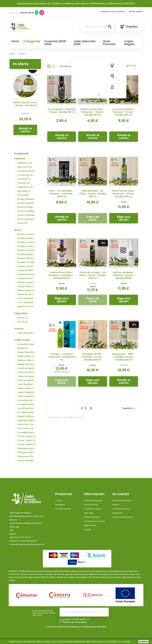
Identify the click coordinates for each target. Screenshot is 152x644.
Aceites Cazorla (27, 234)
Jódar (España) (27, 392)
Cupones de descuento (123, 517)
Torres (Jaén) (26, 436)
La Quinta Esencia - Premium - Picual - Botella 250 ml (124, 112)
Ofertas (59, 500)
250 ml (23, 322)
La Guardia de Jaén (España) (27, 400)
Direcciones (118, 513)
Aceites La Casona (27, 242)
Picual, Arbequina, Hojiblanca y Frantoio (27, 199)
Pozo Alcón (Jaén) (27, 424)
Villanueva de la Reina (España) (27, 448)
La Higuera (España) (27, 404)
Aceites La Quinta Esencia (27, 250)
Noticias (87, 530)
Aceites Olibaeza (27, 258)
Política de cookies (92, 517)
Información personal (122, 500)
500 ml (23, 318)
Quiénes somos (91, 505)
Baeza (22, 348)
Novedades (60, 505)
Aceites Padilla (27, 270)
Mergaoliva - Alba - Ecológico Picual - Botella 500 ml (124, 357)
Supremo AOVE (27, 307)
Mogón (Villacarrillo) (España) (27, 416)
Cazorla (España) (27, 380)
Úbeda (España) (27, 460)
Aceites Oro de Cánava (27, 266)
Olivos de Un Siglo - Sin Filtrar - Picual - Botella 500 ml (93, 275)
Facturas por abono (121, 509)
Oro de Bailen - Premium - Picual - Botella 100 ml (62, 111)
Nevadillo (24, 191)
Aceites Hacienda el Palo (27, 238)
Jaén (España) (27, 384)
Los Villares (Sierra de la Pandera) (27, 412)
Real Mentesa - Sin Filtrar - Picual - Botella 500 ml (93, 194)
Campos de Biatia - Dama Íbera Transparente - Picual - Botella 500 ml (25, 108)
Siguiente (129, 408)
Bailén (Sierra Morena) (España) (27, 356)
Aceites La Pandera (27, 246)
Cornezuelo (25, 175)
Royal (22, 223)
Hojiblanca (25, 187)
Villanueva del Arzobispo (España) (27, 452)
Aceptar (143, 642)
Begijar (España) (27, 364)
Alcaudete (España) (27, 344)
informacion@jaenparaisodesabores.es (27, 544)
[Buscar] (98, 27)
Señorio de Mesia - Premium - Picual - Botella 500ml (124, 275)
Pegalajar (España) (27, 420)
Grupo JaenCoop (27, 286)
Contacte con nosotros (112, 11)
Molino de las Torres (27, 295)
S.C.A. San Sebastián (27, 303)
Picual (23, 195)
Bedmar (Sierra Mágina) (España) (27, 360)
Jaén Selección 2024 (27, 333)
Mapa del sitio (90, 525)
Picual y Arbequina (27, 211)
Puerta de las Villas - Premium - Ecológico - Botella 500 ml (62, 275)
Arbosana (25, 167)
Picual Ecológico (27, 207)
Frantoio (24, 183)
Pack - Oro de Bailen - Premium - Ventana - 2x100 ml (62, 194)
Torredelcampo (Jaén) (27, 432)
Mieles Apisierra (27, 291)
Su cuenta (121, 494)
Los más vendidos (63, 509)
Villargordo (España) (27, 456)
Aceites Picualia (27, 274)
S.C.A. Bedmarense (27, 299)
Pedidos (116, 505)
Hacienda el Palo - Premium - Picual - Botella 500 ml (93, 357)
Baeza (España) (27, 352)
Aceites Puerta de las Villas (27, 278)
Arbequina (25, 163)
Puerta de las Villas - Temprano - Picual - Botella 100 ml (93, 112)
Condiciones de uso (93, 509)
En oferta (21, 64)
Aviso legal (89, 513)
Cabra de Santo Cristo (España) (27, 368)
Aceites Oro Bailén (27, 262)
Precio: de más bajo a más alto (122, 67)
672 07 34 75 (25, 537)
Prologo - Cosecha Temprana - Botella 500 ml (62, 357)
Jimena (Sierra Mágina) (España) (27, 388)
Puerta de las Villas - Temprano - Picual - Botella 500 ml (124, 194)
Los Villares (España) (27, 408)
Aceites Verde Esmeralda (27, 282)
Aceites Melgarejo (27, 254)
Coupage (24, 179)
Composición (26, 171)
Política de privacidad (93, 500)
